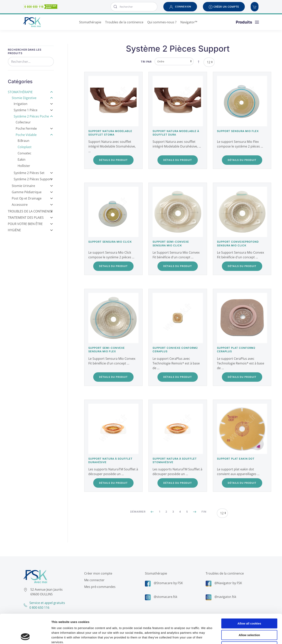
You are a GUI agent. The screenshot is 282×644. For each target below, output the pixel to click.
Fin (204, 512)
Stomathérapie (30, 92)
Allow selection (249, 608)
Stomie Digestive (32, 98)
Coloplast (25, 147)
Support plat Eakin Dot (236, 459)
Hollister (24, 166)
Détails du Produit (113, 160)
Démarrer (138, 512)
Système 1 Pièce (33, 110)
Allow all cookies (249, 596)
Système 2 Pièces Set (33, 173)
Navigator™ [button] (189, 22)
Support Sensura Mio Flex (238, 131)
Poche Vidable (34, 135)
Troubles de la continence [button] (124, 22)
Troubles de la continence (224, 573)
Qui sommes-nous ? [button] (162, 22)
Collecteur (23, 122)
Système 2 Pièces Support (33, 179)
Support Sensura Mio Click (110, 242)
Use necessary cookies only (249, 619)
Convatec (24, 153)
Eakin (22, 159)
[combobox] (134, 7)
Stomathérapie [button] (90, 22)
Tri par (146, 62)
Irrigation (33, 104)
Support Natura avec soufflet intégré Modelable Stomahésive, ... (112, 146)
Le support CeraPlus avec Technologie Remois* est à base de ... (176, 363)
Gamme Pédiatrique (32, 192)
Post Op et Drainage (32, 198)
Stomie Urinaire (32, 186)
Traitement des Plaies (30, 218)
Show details (206, 636)
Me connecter (93, 580)
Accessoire (32, 205)
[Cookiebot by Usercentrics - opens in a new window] (25, 636)
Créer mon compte (97, 573)
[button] (180, 7)
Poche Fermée (34, 128)
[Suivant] (195, 512)
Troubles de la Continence (30, 211)
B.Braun (23, 141)
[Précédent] (152, 512)
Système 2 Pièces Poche (33, 116)
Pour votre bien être (30, 224)
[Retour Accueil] (32, 22)
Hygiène (30, 230)
